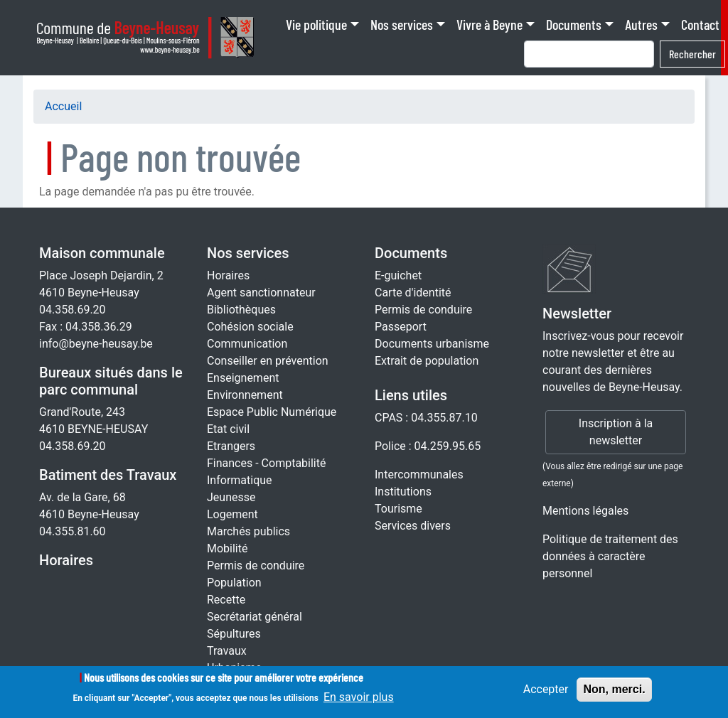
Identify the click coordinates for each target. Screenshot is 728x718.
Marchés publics (248, 531)
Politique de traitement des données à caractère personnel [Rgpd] (610, 556)
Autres (641, 24)
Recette (226, 600)
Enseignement (243, 378)
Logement (232, 514)
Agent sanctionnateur (261, 293)
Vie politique (316, 24)
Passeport (401, 327)
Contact (700, 24)
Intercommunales (419, 475)
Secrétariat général (255, 617)
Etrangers (231, 446)
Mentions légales (585, 511)
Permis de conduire (256, 566)
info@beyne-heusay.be (96, 344)
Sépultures (234, 634)
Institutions (403, 492)
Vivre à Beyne (489, 24)
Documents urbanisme (432, 344)
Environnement (245, 395)
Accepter (546, 694)
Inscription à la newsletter (616, 432)
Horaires (66, 560)
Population (234, 583)
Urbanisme (234, 668)
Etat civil (228, 429)
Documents (574, 24)
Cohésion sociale (250, 327)
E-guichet (398, 275)
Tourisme (398, 509)
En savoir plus (359, 703)
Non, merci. (614, 694)
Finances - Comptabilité (266, 463)
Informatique (240, 480)
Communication (247, 344)
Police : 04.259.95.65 (428, 446)
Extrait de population (427, 361)
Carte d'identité (413, 293)
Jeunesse (231, 497)
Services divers (413, 526)
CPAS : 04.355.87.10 (426, 418)
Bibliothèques (241, 310)
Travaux (227, 651)
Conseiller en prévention (268, 361)
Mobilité (227, 548)
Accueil (63, 106)
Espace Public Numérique (272, 412)
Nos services (402, 24)
